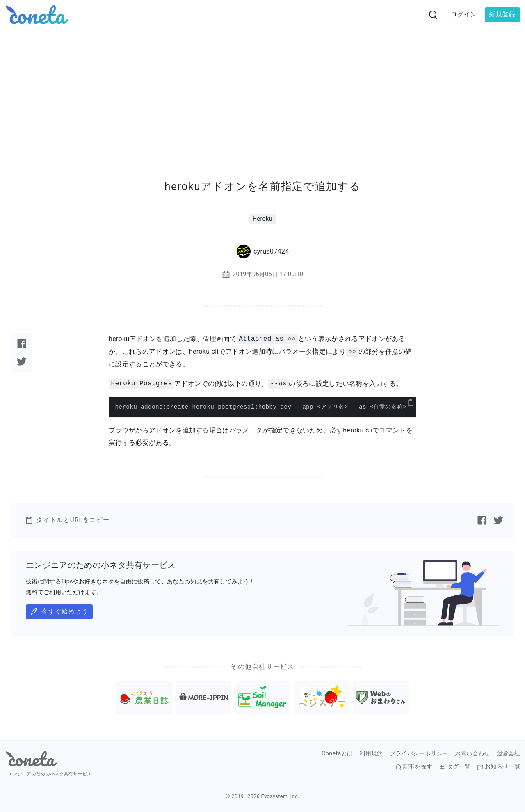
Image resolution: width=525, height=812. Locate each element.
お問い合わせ (472, 754)
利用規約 (371, 754)
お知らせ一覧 (499, 767)
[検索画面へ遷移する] (433, 15)
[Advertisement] (262, 91)
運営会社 (508, 754)
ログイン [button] (464, 14)
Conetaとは (337, 754)
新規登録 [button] (502, 14)
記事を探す (414, 767)
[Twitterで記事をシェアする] (22, 361)
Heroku (262, 219)
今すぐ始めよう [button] (59, 612)
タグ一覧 (454, 767)
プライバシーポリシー (419, 754)
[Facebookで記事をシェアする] (22, 343)
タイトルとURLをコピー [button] (67, 520)
